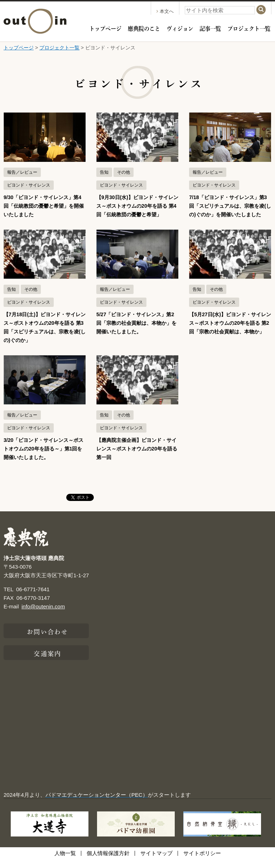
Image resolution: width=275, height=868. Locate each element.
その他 (124, 172)
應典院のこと (144, 28)
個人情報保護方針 (108, 862)
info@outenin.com (43, 615)
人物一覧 (65, 862)
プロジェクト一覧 (249, 28)
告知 (104, 172)
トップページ (105, 28)
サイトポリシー (202, 862)
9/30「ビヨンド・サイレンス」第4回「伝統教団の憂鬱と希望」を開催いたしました (44, 206)
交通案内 (47, 661)
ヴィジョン (180, 28)
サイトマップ (156, 862)
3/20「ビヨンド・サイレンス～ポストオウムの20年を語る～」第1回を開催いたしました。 (44, 457)
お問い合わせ (47, 640)
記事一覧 (210, 28)
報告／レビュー (22, 172)
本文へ (165, 11)
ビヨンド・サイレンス (29, 185)
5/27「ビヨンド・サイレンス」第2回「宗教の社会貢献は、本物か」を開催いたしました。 (136, 331)
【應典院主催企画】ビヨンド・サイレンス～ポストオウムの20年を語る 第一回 (137, 457)
